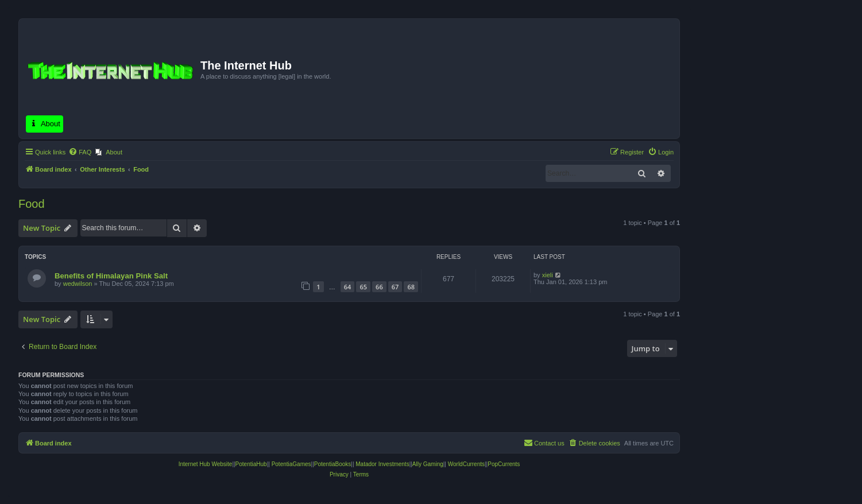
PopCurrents (504, 464)
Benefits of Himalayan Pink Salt (111, 276)
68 (411, 287)
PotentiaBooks (333, 464)
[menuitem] (80, 152)
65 (363, 287)
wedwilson (78, 284)
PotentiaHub (251, 464)
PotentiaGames (291, 464)
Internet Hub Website (206, 464)
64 (348, 287)
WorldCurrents (466, 464)
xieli (548, 275)
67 (395, 287)
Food (32, 204)
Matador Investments (382, 464)
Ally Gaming (428, 464)
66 (379, 287)
